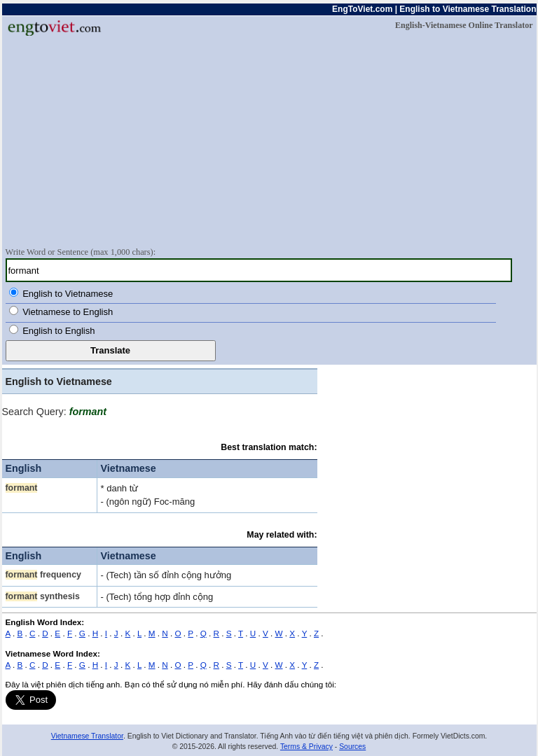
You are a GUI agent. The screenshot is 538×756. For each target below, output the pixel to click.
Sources (352, 747)
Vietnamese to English (68, 312)
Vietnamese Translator (87, 736)
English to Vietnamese (68, 294)
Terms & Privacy (306, 747)
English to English (58, 331)
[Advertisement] (269, 141)
